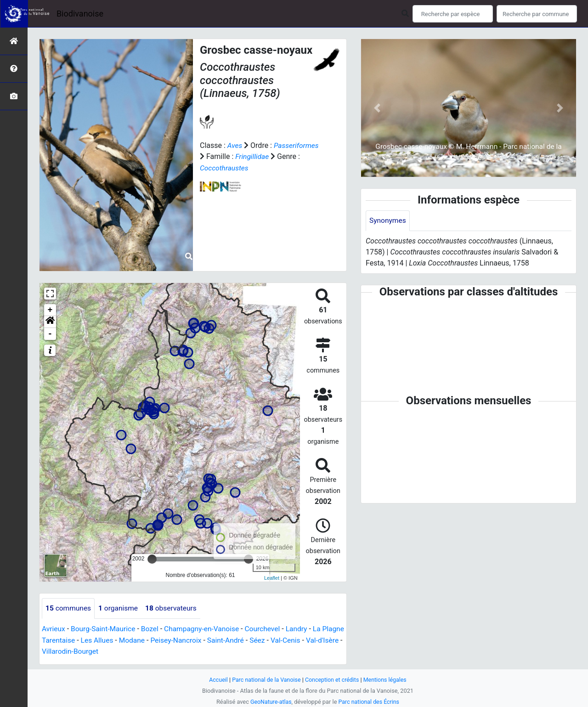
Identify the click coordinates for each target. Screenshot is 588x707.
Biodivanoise (80, 14)
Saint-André (255, 640)
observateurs (174, 608)
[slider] (152, 559)
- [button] (50, 334)
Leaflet (272, 578)
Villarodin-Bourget (110, 651)
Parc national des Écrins (370, 702)
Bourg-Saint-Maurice (105, 629)
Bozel (153, 629)
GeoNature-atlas (270, 702)
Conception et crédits (333, 680)
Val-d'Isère (59, 651)
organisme (120, 608)
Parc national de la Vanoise (265, 680)
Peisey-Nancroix (204, 640)
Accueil (216, 680)
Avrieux (54, 629)
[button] (50, 322)
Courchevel (269, 629)
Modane (158, 640)
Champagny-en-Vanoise (206, 629)
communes (69, 608)
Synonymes (388, 221)
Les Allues (123, 640)
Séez (287, 640)
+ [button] (50, 310)
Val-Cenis (316, 640)
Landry (304, 629)
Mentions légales (387, 680)
